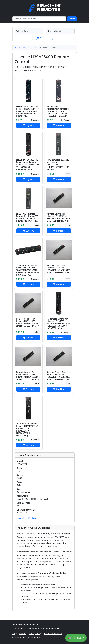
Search (72, 19)
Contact (23, 634)
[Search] (39, 19)
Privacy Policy (35, 634)
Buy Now (28, 125)
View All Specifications (27, 518)
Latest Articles (45, 38)
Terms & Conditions (53, 634)
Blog (15, 634)
